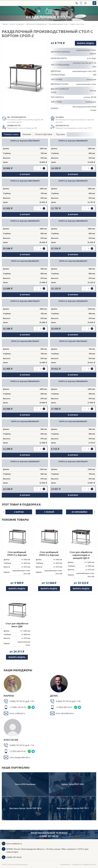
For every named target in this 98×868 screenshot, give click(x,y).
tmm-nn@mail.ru (14, 844)
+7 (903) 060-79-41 (64, 707)
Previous (4, 512)
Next (94, 512)
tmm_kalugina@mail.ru (20, 757)
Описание (27, 134)
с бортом (19, 512)
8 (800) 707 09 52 (17, 701)
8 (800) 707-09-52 (14, 857)
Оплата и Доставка (44, 134)
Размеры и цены (11, 134)
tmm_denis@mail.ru (65, 713)
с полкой (49, 512)
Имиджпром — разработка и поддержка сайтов (78, 864)
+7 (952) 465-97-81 (18, 751)
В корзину (25, 174)
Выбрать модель (85, 43)
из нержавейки (79, 512)
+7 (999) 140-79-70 (18, 707)
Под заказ (60, 134)
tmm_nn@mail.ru (17, 713)
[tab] (11, 134)
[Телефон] (77, 3)
